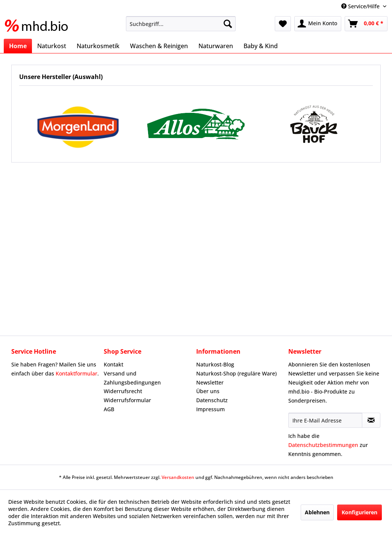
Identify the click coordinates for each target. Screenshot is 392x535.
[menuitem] (181, 24)
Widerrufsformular (127, 400)
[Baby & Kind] (261, 46)
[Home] (18, 46)
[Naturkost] (52, 46)
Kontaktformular (76, 373)
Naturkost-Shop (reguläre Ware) (236, 373)
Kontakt (114, 364)
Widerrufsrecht (123, 391)
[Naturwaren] (216, 46)
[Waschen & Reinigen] (159, 46)
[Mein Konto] (318, 24)
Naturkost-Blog (215, 364)
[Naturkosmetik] (98, 46)
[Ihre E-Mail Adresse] (325, 420)
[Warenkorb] (366, 24)
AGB (109, 409)
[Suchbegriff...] (181, 24)
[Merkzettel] (283, 24)
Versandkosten (178, 477)
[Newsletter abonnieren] (371, 420)
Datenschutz (212, 400)
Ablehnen (317, 512)
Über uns (208, 391)
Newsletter (210, 382)
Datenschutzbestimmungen (323, 445)
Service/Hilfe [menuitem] (361, 6)
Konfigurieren (359, 512)
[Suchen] (228, 24)
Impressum (210, 409)
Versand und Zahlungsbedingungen (132, 378)
